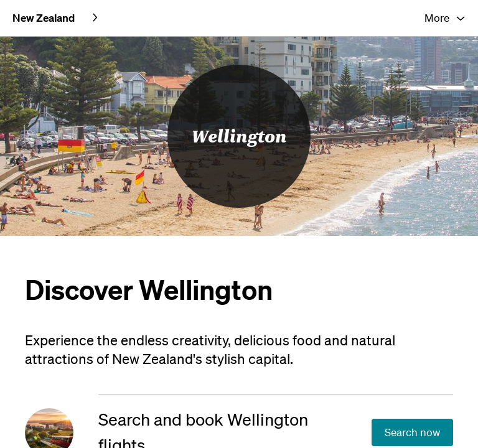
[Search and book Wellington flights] (62, 395)
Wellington (239, 100)
